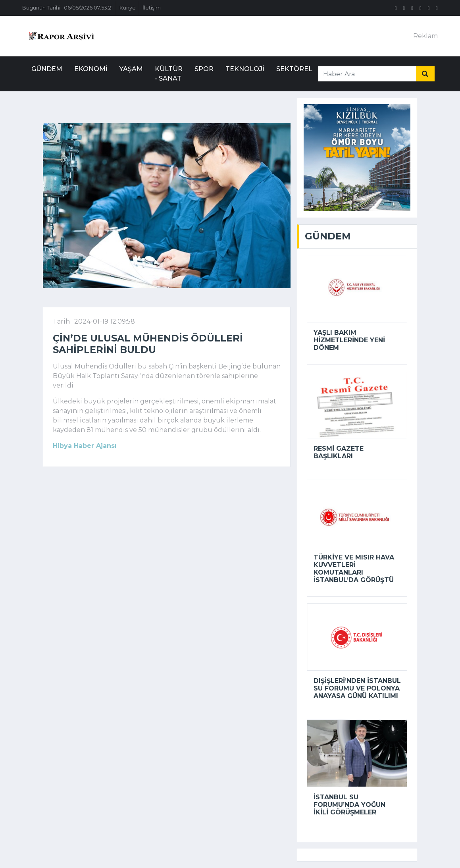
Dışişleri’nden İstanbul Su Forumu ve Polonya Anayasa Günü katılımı (357, 688)
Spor (204, 69)
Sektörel (294, 69)
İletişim (152, 8)
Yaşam (131, 69)
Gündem (47, 69)
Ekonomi (91, 69)
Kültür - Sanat (169, 74)
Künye (128, 8)
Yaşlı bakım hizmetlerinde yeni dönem (349, 340)
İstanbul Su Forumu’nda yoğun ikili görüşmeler (349, 805)
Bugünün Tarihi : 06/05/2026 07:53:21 (67, 8)
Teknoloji (245, 69)
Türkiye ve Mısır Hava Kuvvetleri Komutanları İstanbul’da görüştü (354, 569)
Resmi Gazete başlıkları (339, 452)
